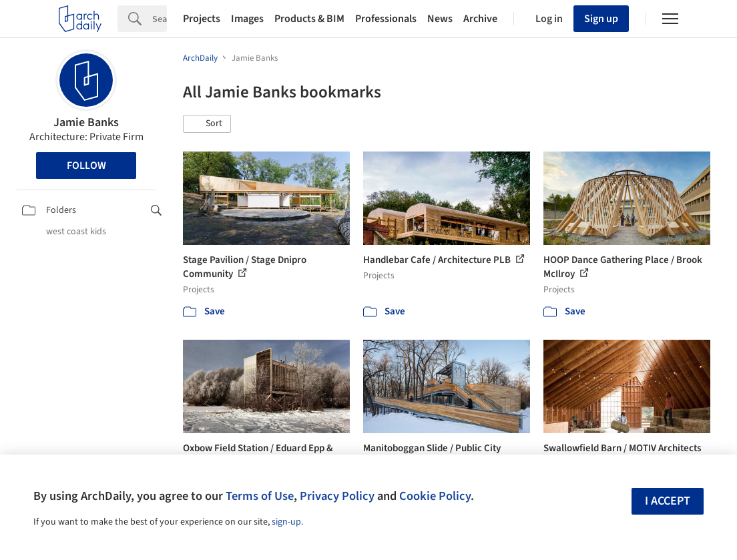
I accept (668, 501)
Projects (202, 19)
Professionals (386, 19)
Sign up (601, 19)
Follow (86, 166)
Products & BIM (309, 19)
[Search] (160, 19)
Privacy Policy (337, 496)
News (440, 19)
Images (247, 19)
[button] (207, 124)
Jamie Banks (86, 122)
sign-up (286, 522)
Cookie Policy (435, 496)
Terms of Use (260, 496)
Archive (480, 19)
